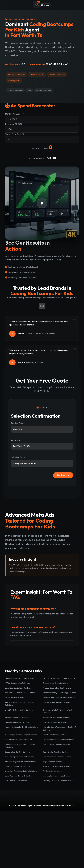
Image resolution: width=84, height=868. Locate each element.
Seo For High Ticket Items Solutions (20, 757)
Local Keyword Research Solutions (19, 776)
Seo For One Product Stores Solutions (21, 693)
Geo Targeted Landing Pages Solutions (21, 735)
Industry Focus (18, 457)
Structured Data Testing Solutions (57, 717)
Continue (63, 475)
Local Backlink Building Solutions (18, 688)
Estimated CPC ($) (13, 124)
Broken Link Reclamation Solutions (57, 757)
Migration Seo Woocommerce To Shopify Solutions (60, 728)
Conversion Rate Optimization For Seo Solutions (59, 711)
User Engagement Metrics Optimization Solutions (21, 746)
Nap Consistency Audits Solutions (57, 744)
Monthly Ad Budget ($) (15, 114)
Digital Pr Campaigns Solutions (18, 766)
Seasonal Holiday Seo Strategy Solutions (60, 693)
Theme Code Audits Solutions (17, 722)
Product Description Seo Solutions (57, 688)
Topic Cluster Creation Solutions (56, 752)
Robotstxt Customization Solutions (57, 766)
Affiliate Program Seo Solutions (56, 722)
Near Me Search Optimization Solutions (59, 697)
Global (45, 5)
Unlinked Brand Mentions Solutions (57, 702)
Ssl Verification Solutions (15, 697)
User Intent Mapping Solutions (55, 735)
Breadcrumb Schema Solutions (55, 683)
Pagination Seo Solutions (53, 762)
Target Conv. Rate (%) (15, 134)
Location (15, 440)
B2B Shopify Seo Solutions (16, 781)
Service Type (17, 423)
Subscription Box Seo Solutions (18, 752)
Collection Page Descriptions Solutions (21, 771)
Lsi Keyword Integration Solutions (19, 740)
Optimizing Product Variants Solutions (58, 740)
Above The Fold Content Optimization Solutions (21, 704)
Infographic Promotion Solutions (56, 776)
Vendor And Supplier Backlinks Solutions (22, 727)
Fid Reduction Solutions (52, 771)
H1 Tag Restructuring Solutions (17, 683)
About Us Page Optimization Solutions (20, 762)
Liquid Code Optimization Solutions (19, 710)
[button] (42, 203)
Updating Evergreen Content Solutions (59, 781)
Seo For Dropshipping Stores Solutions (59, 678)
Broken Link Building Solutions (17, 717)
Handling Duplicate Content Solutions (20, 678)
